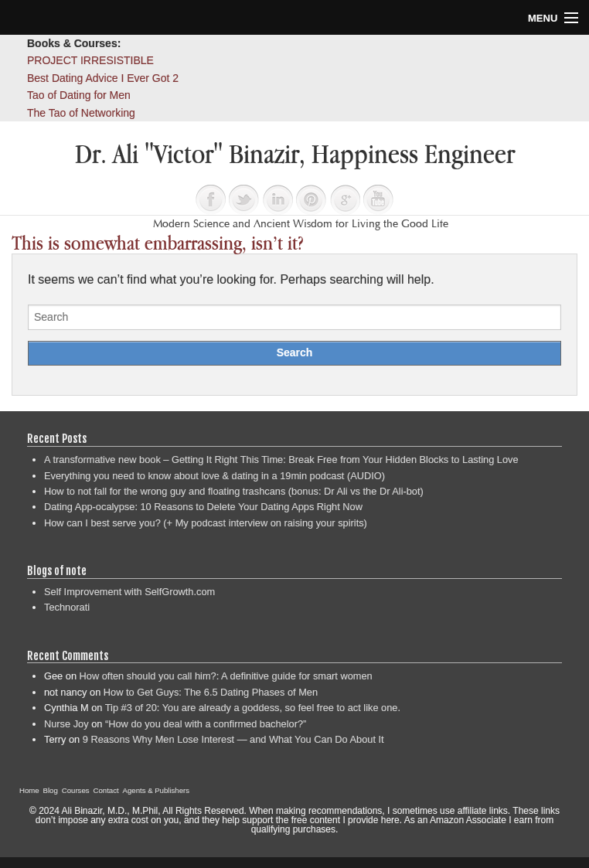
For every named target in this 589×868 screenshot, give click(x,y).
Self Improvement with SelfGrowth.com (129, 592)
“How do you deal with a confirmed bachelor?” (206, 724)
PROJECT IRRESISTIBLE (90, 60)
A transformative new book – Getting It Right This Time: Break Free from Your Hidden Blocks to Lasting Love (281, 460)
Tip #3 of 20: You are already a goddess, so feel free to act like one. (253, 708)
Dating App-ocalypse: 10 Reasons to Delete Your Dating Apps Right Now (203, 507)
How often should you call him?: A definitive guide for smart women (226, 676)
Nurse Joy (66, 724)
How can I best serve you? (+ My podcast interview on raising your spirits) (206, 523)
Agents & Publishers (156, 790)
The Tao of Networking (81, 113)
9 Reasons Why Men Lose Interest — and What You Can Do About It (233, 739)
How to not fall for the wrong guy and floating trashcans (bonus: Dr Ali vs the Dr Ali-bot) (234, 491)
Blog (51, 790)
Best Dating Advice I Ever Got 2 (103, 78)
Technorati (67, 607)
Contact (106, 790)
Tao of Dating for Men (79, 95)
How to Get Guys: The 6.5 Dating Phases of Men (211, 692)
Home (29, 790)
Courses (76, 790)
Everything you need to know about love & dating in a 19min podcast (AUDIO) (214, 476)
